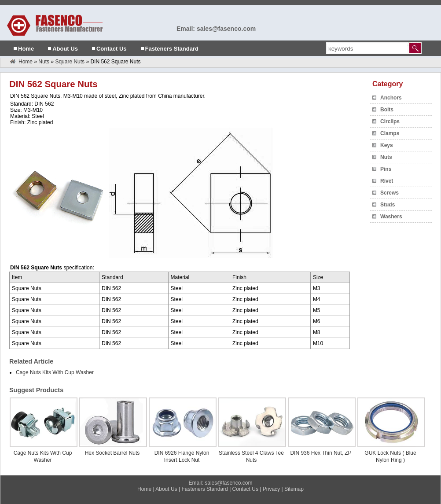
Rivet (387, 181)
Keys (387, 145)
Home (26, 49)
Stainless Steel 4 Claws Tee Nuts (251, 456)
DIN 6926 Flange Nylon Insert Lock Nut (182, 456)
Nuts (44, 62)
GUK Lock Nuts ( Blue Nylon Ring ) (390, 456)
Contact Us (112, 49)
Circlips (390, 121)
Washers (391, 217)
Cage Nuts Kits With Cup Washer (55, 372)
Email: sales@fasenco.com (216, 29)
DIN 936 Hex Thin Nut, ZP (321, 453)
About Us (65, 49)
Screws (390, 193)
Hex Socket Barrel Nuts (112, 453)
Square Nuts (70, 62)
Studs (388, 205)
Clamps (390, 133)
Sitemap (294, 489)
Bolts (387, 110)
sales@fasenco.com (228, 483)
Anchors (391, 98)
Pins (386, 169)
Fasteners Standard (172, 49)
